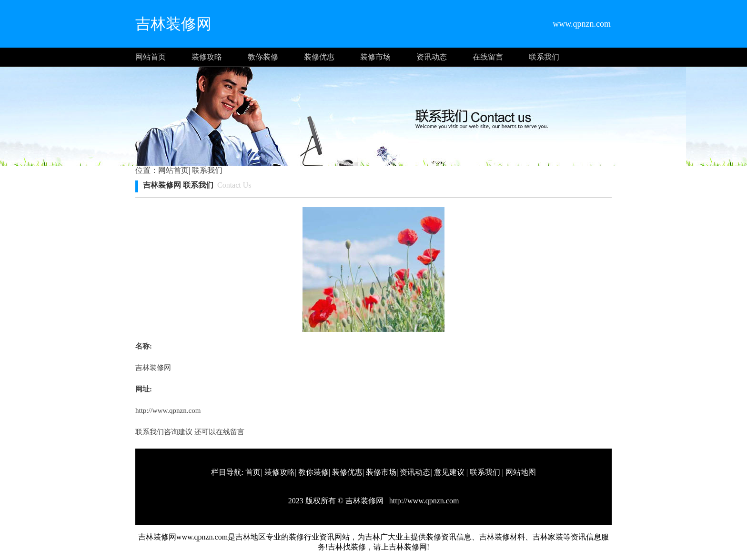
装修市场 (375, 57)
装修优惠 (319, 57)
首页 (253, 472)
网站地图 (521, 472)
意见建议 (449, 472)
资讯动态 (432, 57)
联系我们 (544, 57)
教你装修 (263, 57)
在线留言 (488, 57)
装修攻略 (207, 57)
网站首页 (151, 57)
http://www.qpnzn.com (168, 410)
